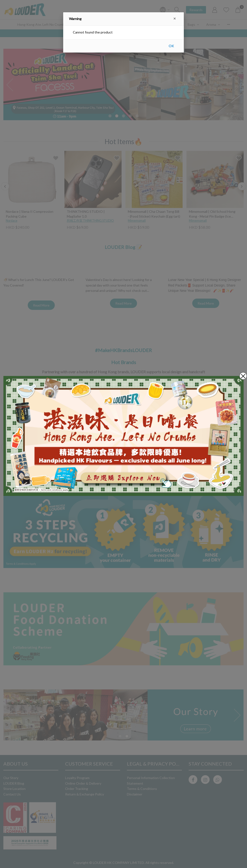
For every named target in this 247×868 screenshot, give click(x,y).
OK (171, 46)
